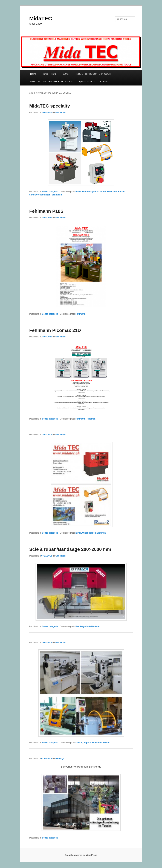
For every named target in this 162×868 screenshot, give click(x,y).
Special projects (87, 81)
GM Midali (61, 112)
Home (33, 74)
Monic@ (60, 759)
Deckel (79, 743)
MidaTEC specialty (50, 106)
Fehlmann (112, 192)
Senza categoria (50, 192)
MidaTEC (40, 18)
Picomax (91, 419)
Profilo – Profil (49, 74)
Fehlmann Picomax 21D (55, 330)
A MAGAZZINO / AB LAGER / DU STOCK (52, 81)
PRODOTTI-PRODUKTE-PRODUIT (93, 74)
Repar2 (87, 743)
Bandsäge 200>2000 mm (88, 626)
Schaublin (57, 195)
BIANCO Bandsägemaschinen (91, 192)
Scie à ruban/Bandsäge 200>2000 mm (70, 549)
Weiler (106, 743)
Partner (66, 74)
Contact (104, 81)
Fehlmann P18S (46, 211)
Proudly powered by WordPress (81, 855)
